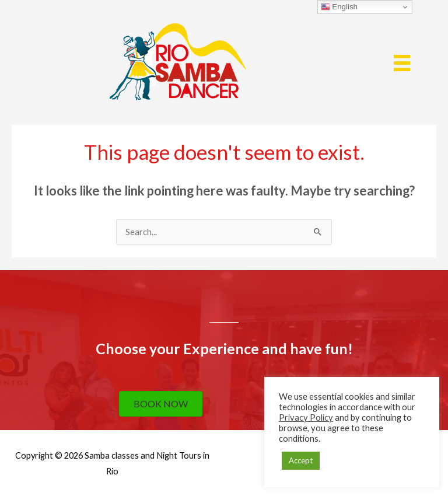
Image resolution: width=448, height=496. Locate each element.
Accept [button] (301, 460)
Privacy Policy (306, 418)
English (339, 7)
